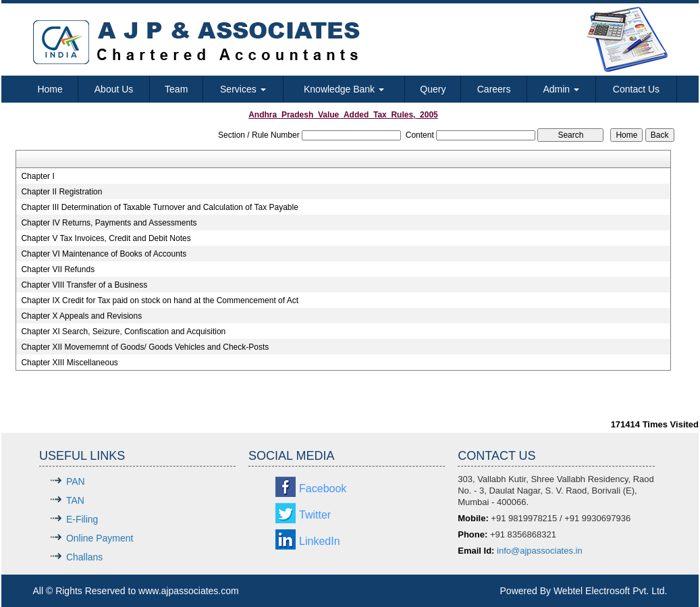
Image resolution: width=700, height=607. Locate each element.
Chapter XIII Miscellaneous (69, 363)
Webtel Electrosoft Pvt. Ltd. (611, 591)
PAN (76, 481)
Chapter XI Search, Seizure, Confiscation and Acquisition (123, 332)
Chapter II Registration (61, 192)
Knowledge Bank (344, 89)
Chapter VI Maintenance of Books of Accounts (104, 254)
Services (243, 89)
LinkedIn (320, 541)
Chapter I (37, 176)
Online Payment (100, 538)
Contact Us (636, 89)
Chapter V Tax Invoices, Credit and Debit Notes (106, 238)
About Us (114, 89)
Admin (561, 89)
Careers (494, 89)
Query (433, 89)
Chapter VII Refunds (58, 269)
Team (176, 89)
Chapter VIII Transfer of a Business (84, 285)
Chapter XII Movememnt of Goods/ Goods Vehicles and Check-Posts (145, 347)
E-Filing (82, 519)
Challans (84, 557)
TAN (75, 500)
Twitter (315, 515)
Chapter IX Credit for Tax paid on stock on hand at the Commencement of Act (160, 300)
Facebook (323, 489)
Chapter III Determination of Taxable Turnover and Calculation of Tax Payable (159, 207)
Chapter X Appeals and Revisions (81, 316)
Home (50, 89)
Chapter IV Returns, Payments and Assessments (109, 223)
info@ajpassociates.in (540, 551)
